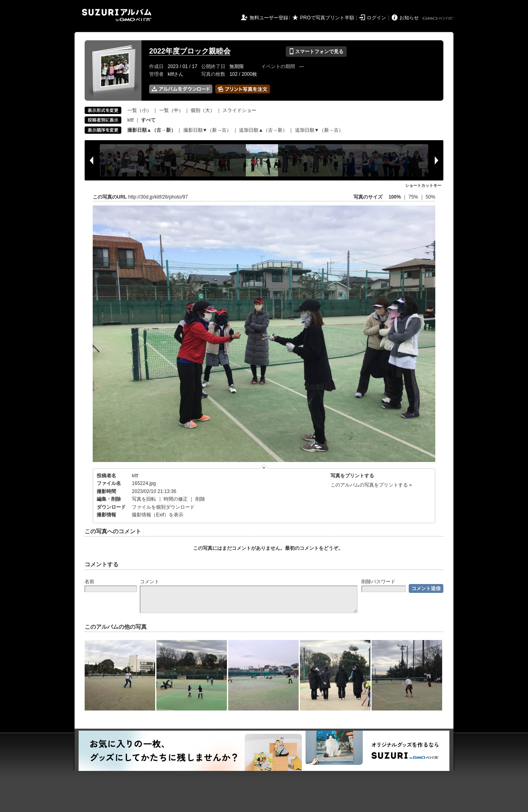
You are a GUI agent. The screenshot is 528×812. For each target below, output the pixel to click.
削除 (200, 499)
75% (414, 197)
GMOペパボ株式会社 (439, 19)
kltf (130, 120)
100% (395, 197)
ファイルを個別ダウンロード (163, 507)
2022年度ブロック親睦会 (190, 51)
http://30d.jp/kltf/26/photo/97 (158, 197)
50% (430, 197)
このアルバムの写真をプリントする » (371, 485)
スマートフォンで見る (316, 52)
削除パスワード (378, 582)
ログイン (376, 18)
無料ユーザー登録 (269, 18)
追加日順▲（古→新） (263, 130)
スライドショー (239, 110)
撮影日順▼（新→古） (208, 130)
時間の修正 (176, 499)
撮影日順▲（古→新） (152, 130)
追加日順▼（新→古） (319, 130)
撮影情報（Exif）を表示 (158, 515)
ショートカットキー (423, 185)
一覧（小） (139, 110)
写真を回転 (144, 499)
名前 (89, 582)
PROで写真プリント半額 (327, 18)
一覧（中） (171, 110)
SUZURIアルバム (117, 15)
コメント (150, 582)
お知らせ (409, 18)
